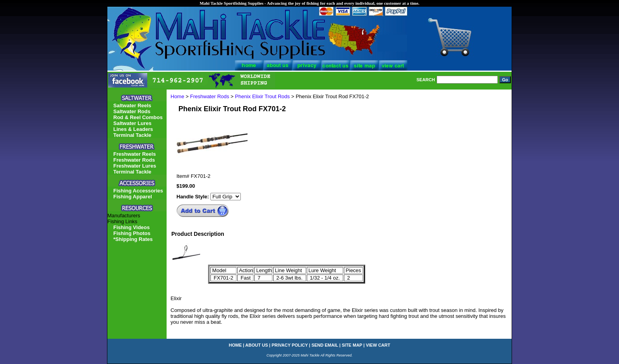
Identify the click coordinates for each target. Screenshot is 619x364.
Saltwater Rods (132, 111)
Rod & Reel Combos (138, 117)
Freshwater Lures (135, 166)
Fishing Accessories (138, 191)
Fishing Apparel (133, 197)
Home (177, 96)
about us (256, 345)
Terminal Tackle (132, 135)
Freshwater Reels (135, 154)
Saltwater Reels (132, 105)
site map (352, 345)
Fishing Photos (132, 233)
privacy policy (290, 345)
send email (325, 345)
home (235, 345)
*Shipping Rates (133, 239)
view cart (378, 345)
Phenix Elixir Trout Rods (262, 96)
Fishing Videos (131, 227)
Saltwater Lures (132, 123)
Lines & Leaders (133, 129)
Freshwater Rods (210, 96)
